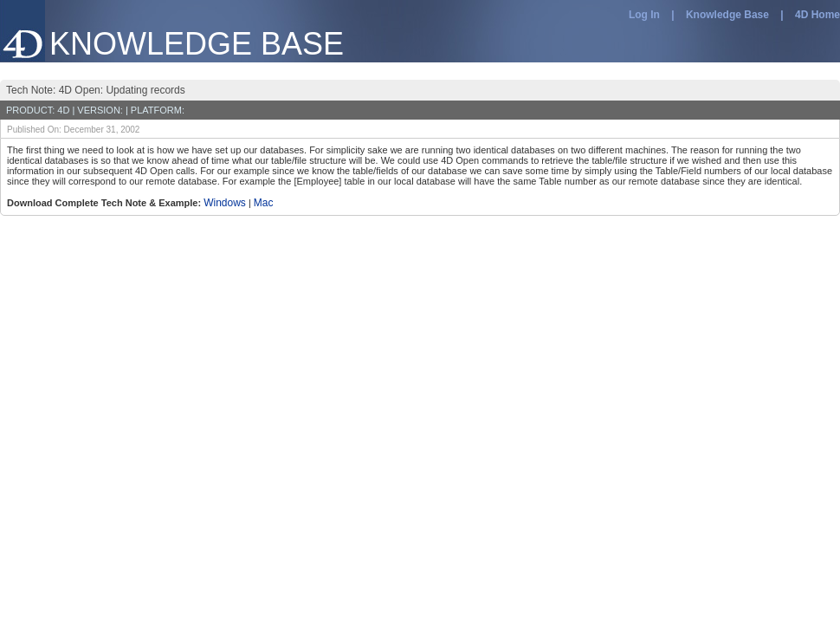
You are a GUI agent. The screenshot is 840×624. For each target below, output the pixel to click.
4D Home (817, 15)
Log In (644, 15)
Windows (225, 203)
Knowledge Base (727, 15)
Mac (264, 203)
